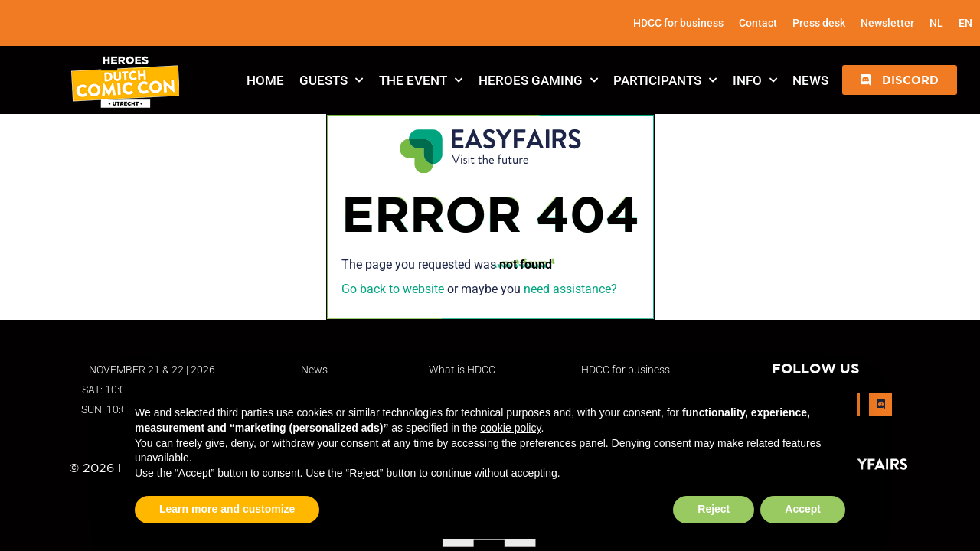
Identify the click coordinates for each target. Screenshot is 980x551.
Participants (665, 80)
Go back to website (393, 289)
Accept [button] (803, 509)
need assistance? (570, 289)
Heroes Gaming (538, 80)
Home (265, 80)
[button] (900, 80)
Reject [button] (714, 509)
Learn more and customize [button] (227, 509)
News (810, 80)
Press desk (819, 23)
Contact (758, 23)
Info (755, 80)
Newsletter (887, 23)
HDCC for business (678, 23)
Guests (331, 80)
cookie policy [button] (510, 428)
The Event (421, 80)
